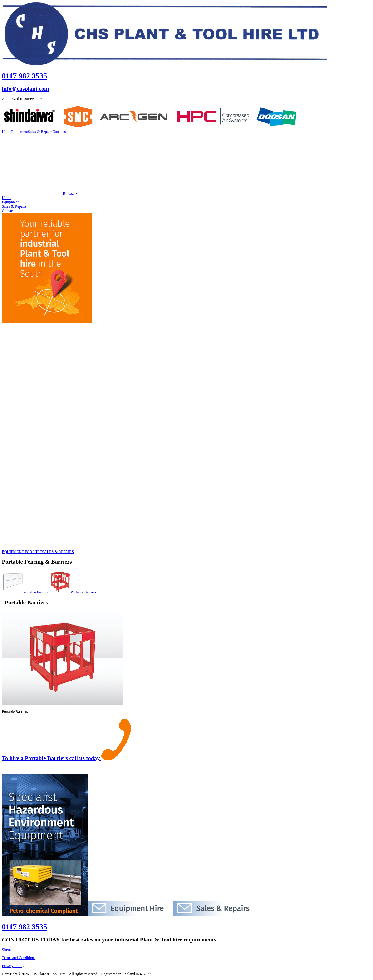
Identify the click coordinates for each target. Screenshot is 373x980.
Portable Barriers (73, 592)
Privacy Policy (13, 966)
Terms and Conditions (19, 958)
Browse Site (42, 194)
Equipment (20, 132)
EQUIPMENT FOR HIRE (22, 552)
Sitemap (8, 950)
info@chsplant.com (25, 89)
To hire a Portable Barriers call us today (66, 758)
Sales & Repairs (40, 132)
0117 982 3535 (25, 76)
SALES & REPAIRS (58, 552)
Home (7, 132)
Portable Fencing (26, 592)
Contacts (59, 132)
